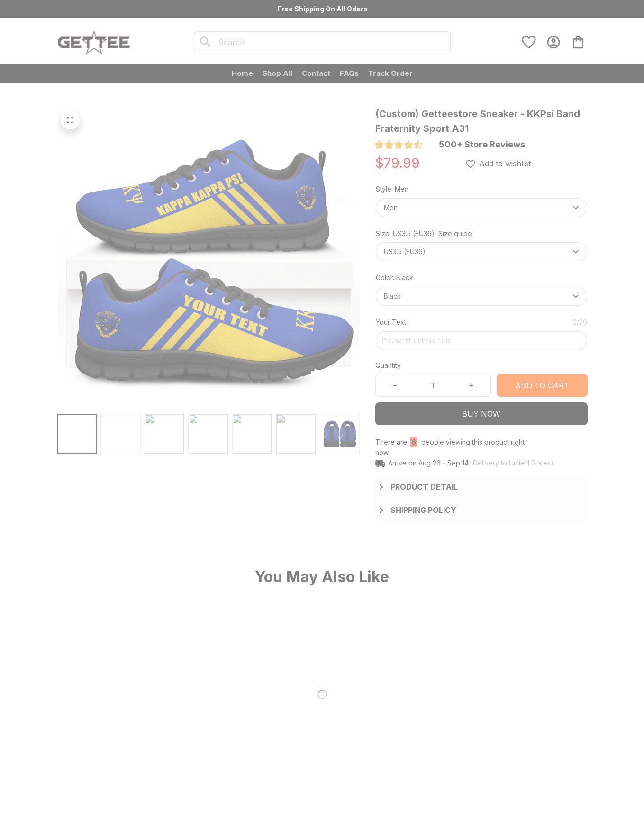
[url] (111, 771)
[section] (482, 145)
